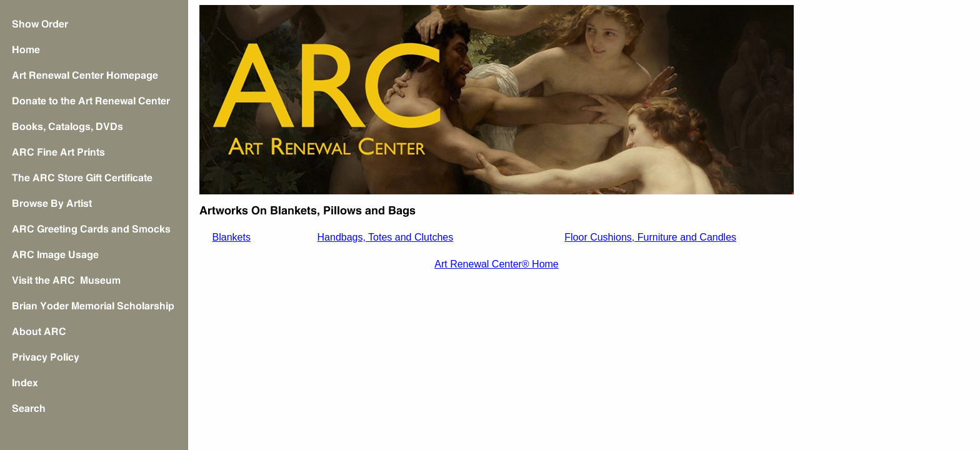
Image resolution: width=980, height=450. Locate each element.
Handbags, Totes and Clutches (386, 237)
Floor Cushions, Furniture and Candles (650, 237)
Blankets (232, 237)
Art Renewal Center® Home (497, 264)
